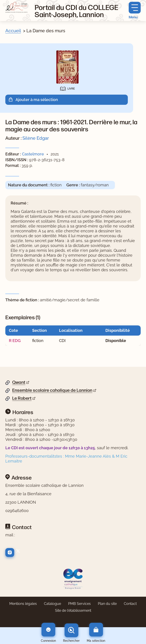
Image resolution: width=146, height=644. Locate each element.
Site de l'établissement (73, 611)
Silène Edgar (36, 138)
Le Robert (22, 398)
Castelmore (33, 154)
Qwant (19, 382)
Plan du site (107, 604)
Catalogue (52, 604)
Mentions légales (23, 604)
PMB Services (79, 604)
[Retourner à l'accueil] (16, 7)
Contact (130, 604)
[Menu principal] (135, 11)
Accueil (13, 31)
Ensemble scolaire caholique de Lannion (52, 390)
